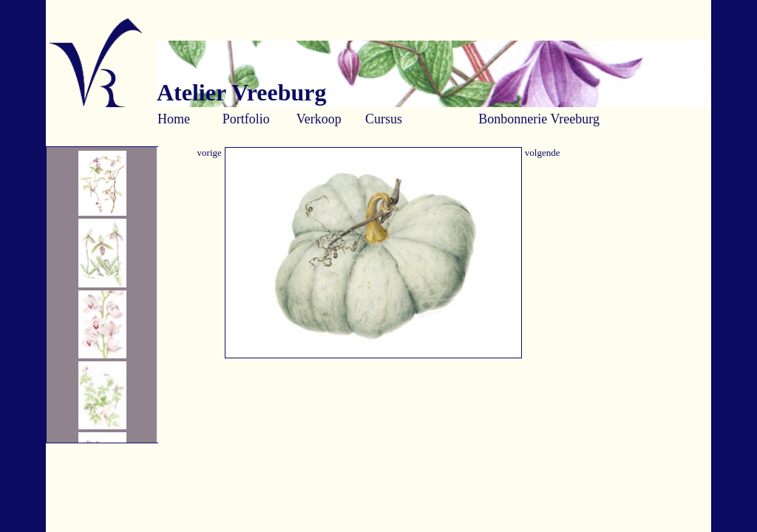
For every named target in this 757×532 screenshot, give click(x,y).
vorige (210, 153)
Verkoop (319, 119)
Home (174, 119)
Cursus (384, 119)
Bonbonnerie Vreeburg (539, 119)
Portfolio (246, 119)
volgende (543, 153)
